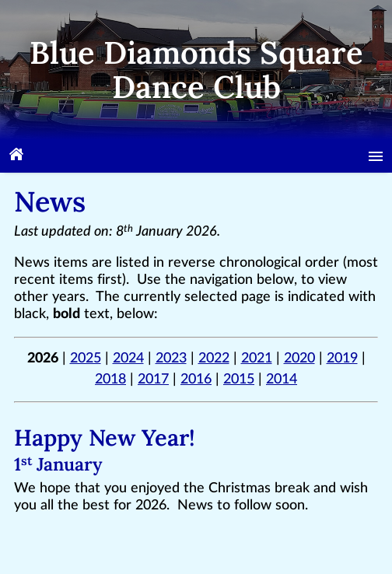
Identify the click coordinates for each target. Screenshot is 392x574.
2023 (171, 359)
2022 (214, 359)
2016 (196, 380)
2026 (43, 359)
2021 (257, 359)
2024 (128, 359)
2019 (342, 359)
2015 (239, 380)
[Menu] (376, 156)
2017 (153, 380)
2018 (110, 380)
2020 (299, 359)
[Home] (16, 156)
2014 (282, 380)
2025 (86, 359)
